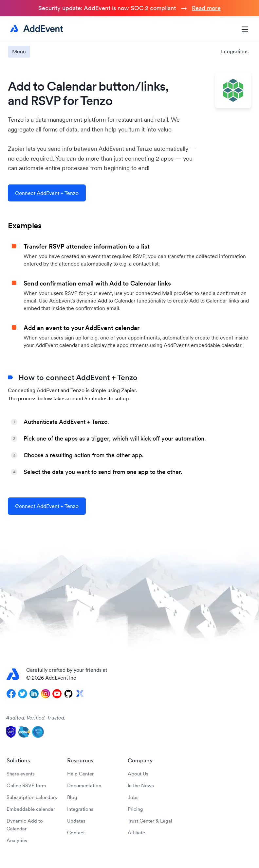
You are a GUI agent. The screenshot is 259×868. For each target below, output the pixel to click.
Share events (21, 774)
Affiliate (136, 833)
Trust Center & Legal (150, 821)
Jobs (133, 797)
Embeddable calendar (31, 809)
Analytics (17, 840)
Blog (72, 797)
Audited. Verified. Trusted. (36, 718)
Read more (206, 8)
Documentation (84, 785)
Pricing (135, 809)
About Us (138, 774)
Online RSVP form (26, 785)
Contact (76, 833)
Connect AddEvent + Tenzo (47, 193)
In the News (141, 785)
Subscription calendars (32, 797)
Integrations (235, 51)
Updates (76, 821)
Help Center (80, 774)
